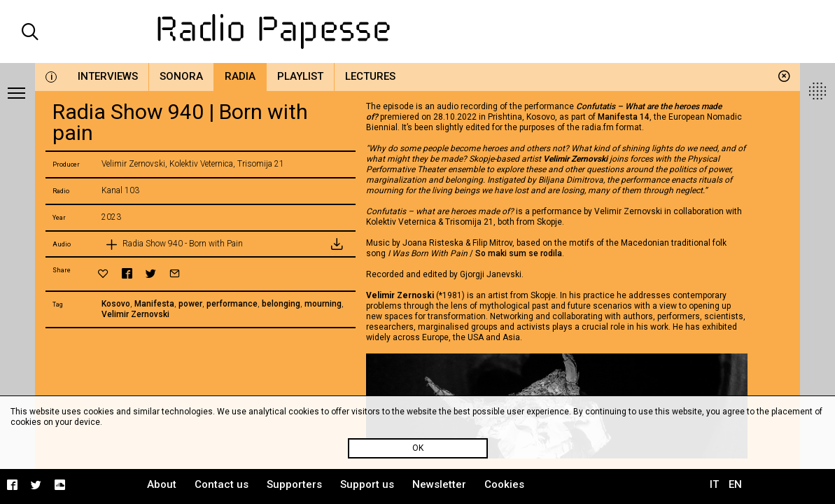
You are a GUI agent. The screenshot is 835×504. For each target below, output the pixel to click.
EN (735, 484)
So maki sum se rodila (519, 253)
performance (232, 304)
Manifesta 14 (624, 117)
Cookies (504, 484)
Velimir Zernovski (135, 314)
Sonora (181, 76)
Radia (240, 76)
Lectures (370, 76)
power (190, 304)
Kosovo (116, 304)
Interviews (108, 76)
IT (714, 484)
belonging (281, 304)
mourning (323, 304)
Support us (367, 484)
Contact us (222, 484)
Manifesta (154, 304)
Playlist (300, 76)
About (162, 484)
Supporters (294, 484)
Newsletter (439, 484)
